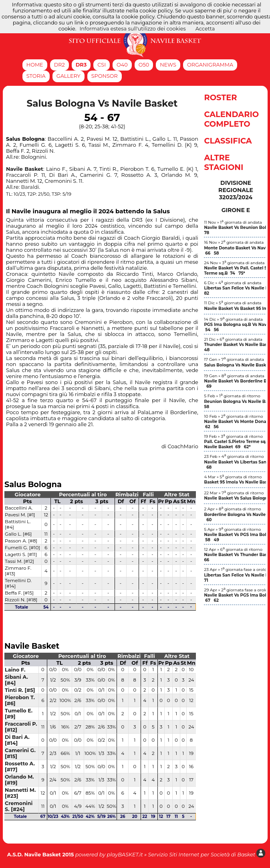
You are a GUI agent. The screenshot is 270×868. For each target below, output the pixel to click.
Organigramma (210, 65)
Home (35, 65)
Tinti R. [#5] (20, 690)
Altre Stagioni (224, 162)
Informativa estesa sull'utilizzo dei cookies (133, 29)
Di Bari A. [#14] (17, 740)
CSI (102, 65)
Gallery (69, 76)
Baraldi (30, 187)
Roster (220, 97)
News (168, 65)
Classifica (228, 141)
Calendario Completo (231, 119)
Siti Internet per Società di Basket (212, 855)
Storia (36, 76)
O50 (144, 65)
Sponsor (105, 76)
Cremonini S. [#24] (19, 806)
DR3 (81, 65)
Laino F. (15, 670)
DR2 (59, 65)
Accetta (205, 29)
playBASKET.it (125, 855)
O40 (122, 65)
